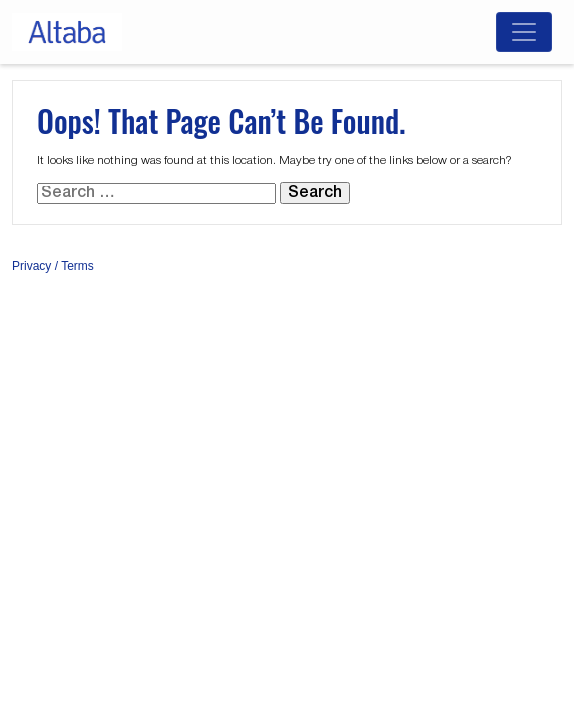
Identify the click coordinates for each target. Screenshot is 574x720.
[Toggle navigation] (524, 32)
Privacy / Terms (53, 266)
